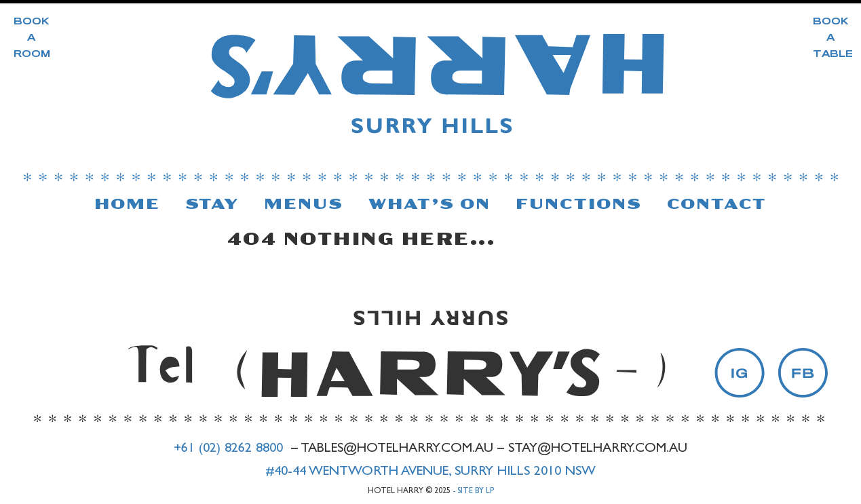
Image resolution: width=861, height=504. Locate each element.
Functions (579, 204)
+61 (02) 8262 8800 (228, 449)
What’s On (430, 204)
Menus (304, 204)
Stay (212, 204)
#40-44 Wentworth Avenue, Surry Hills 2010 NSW (430, 472)
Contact (717, 204)
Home (128, 204)
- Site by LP (473, 492)
